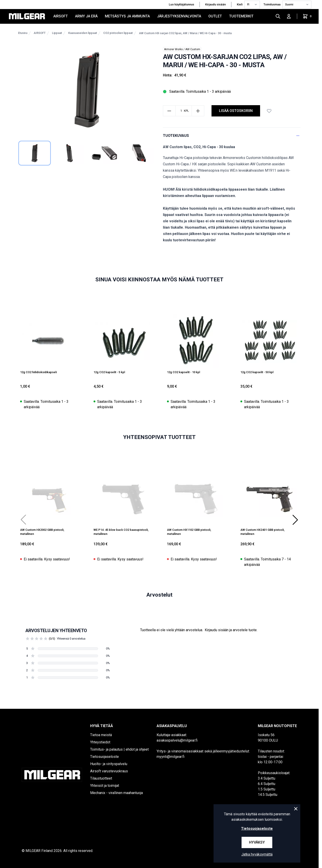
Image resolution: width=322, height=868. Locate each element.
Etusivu (23, 33)
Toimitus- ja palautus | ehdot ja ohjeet (119, 749)
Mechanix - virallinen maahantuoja (116, 793)
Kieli (240, 4)
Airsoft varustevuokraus (109, 771)
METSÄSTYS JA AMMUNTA (127, 16)
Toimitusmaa (272, 4)
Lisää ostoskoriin (236, 111)
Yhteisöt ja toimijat (105, 786)
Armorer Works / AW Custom (182, 49)
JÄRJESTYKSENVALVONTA (179, 16)
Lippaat (57, 33)
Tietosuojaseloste (105, 757)
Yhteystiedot (100, 742)
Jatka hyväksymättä (257, 854)
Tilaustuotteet (101, 778)
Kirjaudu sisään (215, 4)
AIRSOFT (61, 16)
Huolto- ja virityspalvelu (109, 764)
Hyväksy (257, 842)
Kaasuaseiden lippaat (83, 33)
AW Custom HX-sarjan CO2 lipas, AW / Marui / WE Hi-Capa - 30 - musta (185, 33)
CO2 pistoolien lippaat (118, 33)
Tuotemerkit (241, 16)
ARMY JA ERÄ (86, 16)
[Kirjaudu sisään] (289, 16)
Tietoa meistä (101, 735)
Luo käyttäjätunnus (181, 4)
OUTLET (215, 16)
